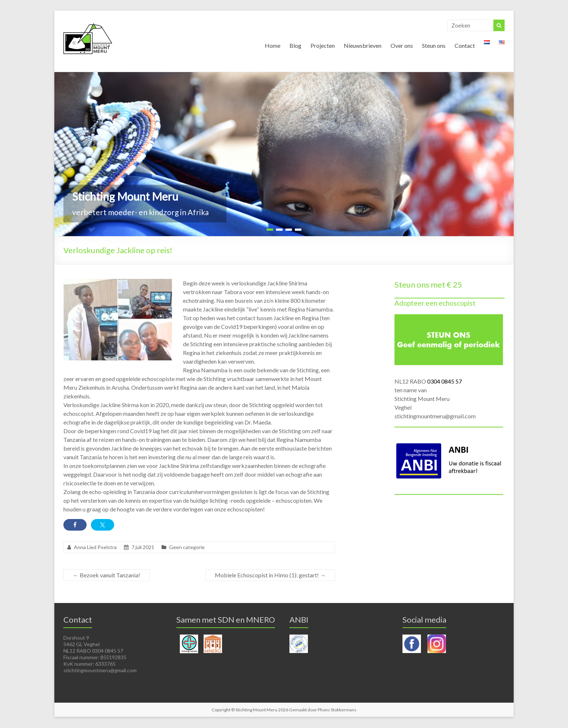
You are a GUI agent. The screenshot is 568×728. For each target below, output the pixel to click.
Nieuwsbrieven (363, 46)
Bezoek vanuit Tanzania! (106, 575)
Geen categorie (187, 547)
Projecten (323, 46)
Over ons (402, 46)
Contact (465, 46)
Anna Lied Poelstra (95, 547)
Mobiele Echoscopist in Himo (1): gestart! (270, 575)
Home (273, 46)
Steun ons (434, 46)
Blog (295, 46)
